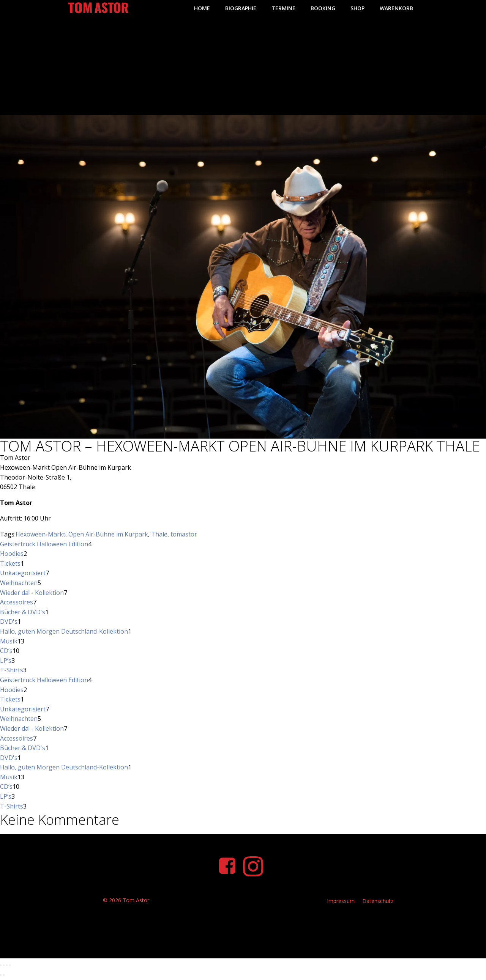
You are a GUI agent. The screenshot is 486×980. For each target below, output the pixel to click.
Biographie (239, 8)
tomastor (184, 534)
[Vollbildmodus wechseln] (4, 967)
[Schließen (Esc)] (10, 967)
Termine (282, 8)
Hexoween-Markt (40, 534)
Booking (321, 8)
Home (200, 8)
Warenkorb (395, 8)
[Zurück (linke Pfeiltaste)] (1, 977)
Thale (159, 534)
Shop (356, 8)
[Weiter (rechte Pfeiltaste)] (4, 977)
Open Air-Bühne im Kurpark (108, 534)
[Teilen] (7, 967)
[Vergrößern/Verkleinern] (1, 967)
